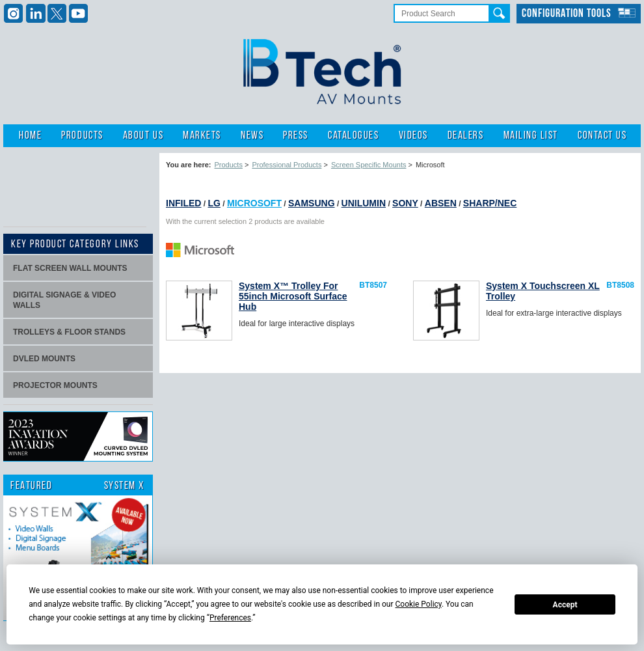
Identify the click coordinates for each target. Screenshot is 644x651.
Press (296, 136)
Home (30, 136)
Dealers (466, 136)
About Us (143, 136)
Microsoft (254, 203)
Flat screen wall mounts (70, 268)
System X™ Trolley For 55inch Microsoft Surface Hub (293, 296)
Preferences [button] (230, 618)
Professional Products (287, 165)
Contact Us (602, 136)
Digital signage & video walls (64, 300)
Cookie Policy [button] (419, 604)
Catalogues (353, 136)
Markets (202, 136)
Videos (413, 136)
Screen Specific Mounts (369, 165)
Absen (441, 203)
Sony (405, 203)
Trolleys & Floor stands (69, 332)
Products (82, 136)
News (252, 136)
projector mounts (55, 385)
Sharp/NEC (490, 203)
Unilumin (364, 203)
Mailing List (531, 136)
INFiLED (183, 203)
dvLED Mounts (44, 359)
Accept (565, 605)
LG (214, 203)
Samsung (312, 203)
